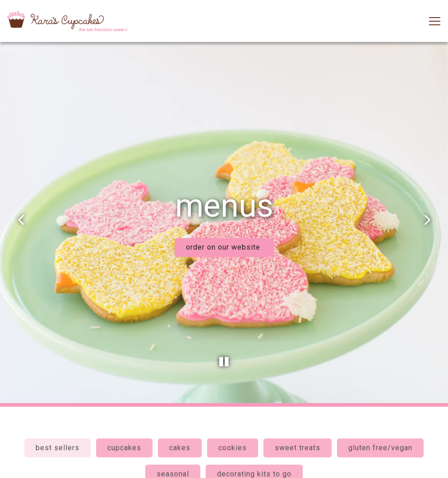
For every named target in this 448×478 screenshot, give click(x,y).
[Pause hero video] (224, 349)
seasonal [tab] (173, 463)
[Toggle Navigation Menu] (435, 21)
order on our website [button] (224, 241)
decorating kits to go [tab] (254, 463)
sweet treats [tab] (298, 437)
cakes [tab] (180, 437)
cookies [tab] (233, 437)
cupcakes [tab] (124, 437)
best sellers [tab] (58, 437)
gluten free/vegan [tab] (380, 437)
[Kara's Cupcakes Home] (68, 21)
